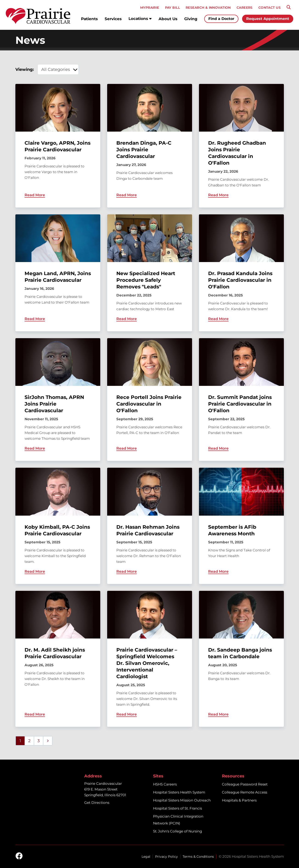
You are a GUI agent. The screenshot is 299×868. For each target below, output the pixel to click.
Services (113, 19)
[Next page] (48, 741)
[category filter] (58, 69)
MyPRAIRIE (150, 8)
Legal (146, 857)
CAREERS (245, 8)
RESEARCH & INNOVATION (208, 8)
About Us (168, 19)
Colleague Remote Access (245, 792)
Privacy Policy (166, 857)
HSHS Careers (165, 784)
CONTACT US (270, 8)
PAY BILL (172, 8)
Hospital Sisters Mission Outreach (182, 800)
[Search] (289, 7)
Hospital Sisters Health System (179, 792)
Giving (191, 19)
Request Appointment (268, 19)
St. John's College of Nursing (177, 831)
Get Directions (97, 803)
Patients (89, 19)
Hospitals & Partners (239, 800)
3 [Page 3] (39, 741)
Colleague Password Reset (245, 784)
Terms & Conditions (198, 857)
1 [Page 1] (20, 741)
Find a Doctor (221, 19)
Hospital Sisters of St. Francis (177, 808)
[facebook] (19, 856)
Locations (140, 19)
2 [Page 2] (29, 741)
